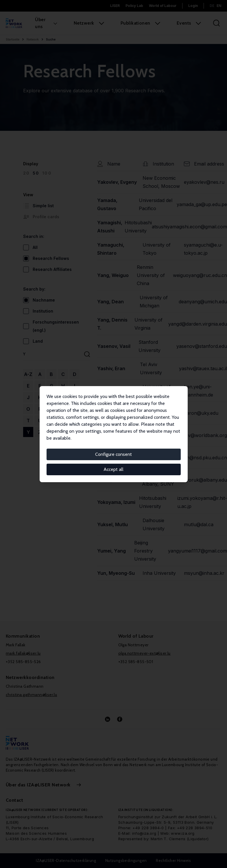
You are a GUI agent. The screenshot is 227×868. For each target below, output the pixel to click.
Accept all (113, 469)
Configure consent (113, 454)
